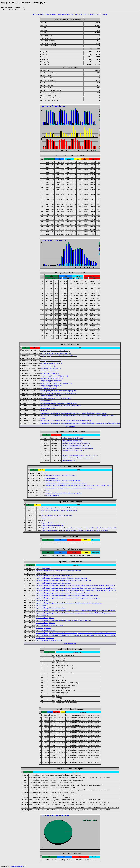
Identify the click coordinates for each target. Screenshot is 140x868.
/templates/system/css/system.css (51, 368)
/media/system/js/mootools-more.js (51, 361)
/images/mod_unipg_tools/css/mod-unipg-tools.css (56, 383)
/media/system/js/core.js (48, 366)
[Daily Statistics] (39, 14)
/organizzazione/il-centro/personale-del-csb (55, 523)
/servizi (43, 418)
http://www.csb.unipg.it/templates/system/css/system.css (53, 583)
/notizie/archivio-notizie (48, 408)
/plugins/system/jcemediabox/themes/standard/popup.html (58, 391)
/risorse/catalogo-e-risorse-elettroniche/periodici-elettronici (59, 403)
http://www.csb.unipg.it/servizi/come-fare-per (50, 625)
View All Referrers (70, 643)
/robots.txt (44, 411)
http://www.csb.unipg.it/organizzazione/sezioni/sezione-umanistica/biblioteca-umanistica (63, 581)
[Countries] (103, 14)
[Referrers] (79, 14)
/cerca (47, 490)
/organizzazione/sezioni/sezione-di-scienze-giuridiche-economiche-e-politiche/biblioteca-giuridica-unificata (74, 413)
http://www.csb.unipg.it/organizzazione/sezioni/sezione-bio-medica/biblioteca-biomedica (63, 593)
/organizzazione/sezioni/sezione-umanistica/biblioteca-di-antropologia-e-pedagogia (66, 420)
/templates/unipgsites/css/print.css (51, 386)
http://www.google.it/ (42, 605)
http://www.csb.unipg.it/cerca (45, 618)
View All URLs (70, 426)
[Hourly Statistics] (50, 14)
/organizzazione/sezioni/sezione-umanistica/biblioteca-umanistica (61, 406)
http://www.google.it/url (43, 628)
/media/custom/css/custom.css (50, 373)
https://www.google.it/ (43, 600)
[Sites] (73, 14)
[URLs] (59, 14)
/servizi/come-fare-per (52, 495)
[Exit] (69, 14)
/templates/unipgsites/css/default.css (52, 378)
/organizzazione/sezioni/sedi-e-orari (52, 525)
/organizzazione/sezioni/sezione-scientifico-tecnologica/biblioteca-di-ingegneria (70, 488)
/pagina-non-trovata (46, 401)
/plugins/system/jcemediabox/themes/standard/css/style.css (59, 356)
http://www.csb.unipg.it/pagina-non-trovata (49, 640)
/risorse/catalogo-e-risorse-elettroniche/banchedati (56, 398)
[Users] (91, 14)
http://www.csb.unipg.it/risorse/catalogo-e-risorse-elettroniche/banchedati (58, 571)
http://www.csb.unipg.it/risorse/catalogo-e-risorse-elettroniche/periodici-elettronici (61, 578)
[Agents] (96, 14)
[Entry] (64, 14)
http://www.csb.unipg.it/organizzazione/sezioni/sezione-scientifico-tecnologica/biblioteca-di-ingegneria (68, 598)
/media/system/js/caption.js (49, 388)
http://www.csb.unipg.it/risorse (45, 623)
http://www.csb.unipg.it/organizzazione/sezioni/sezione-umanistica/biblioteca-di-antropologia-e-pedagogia (69, 603)
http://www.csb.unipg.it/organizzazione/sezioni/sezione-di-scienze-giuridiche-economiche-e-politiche (67, 595)
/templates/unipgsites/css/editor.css (51, 381)
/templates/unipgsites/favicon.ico (51, 396)
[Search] (85, 14)
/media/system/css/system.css (49, 371)
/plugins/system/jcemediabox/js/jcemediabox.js (55, 351)
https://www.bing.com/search (45, 638)
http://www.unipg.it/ (42, 615)
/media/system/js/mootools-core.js (51, 363)
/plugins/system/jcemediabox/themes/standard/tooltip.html (58, 393)
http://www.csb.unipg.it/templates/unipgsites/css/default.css (54, 576)
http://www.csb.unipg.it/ (43, 568)
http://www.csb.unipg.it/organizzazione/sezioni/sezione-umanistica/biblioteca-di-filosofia (63, 620)
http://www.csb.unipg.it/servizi (45, 630)
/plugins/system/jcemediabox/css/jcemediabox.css (56, 353)
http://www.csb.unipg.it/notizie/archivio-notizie (50, 608)
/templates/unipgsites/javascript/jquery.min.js (54, 376)
